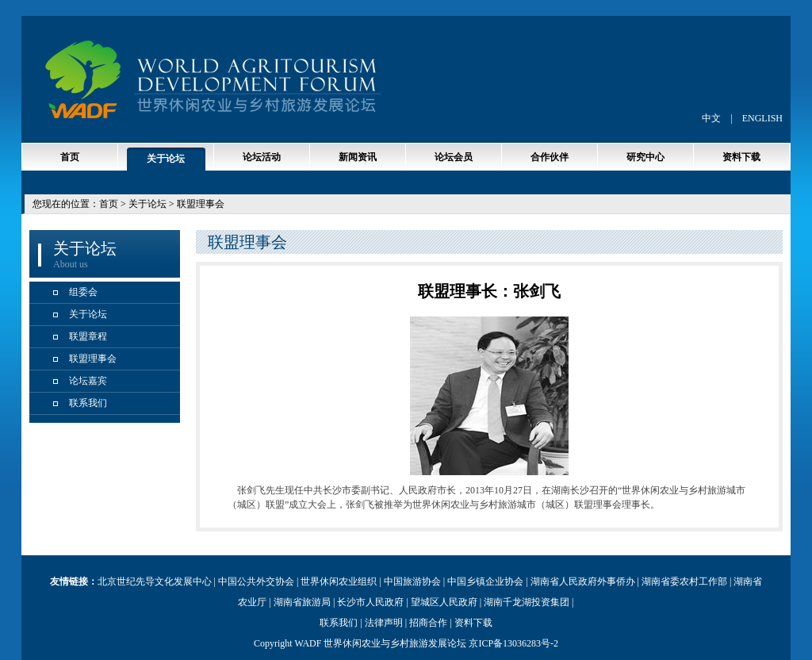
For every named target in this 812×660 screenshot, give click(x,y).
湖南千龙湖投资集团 (527, 602)
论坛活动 (262, 157)
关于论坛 (166, 159)
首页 (70, 157)
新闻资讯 (358, 157)
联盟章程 (88, 336)
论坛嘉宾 (88, 381)
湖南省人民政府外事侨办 (583, 581)
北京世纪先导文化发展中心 (155, 581)
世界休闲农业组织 (339, 581)
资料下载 (741, 157)
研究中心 (645, 157)
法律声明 (384, 623)
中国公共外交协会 (256, 581)
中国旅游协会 (412, 581)
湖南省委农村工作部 (684, 581)
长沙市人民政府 (370, 602)
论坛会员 (454, 157)
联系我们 (88, 403)
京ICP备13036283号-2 (513, 643)
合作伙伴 (550, 157)
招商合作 (428, 623)
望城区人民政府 (444, 602)
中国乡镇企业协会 (485, 581)
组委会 (83, 292)
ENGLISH (762, 118)
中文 (711, 118)
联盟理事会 (93, 359)
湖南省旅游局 (302, 602)
